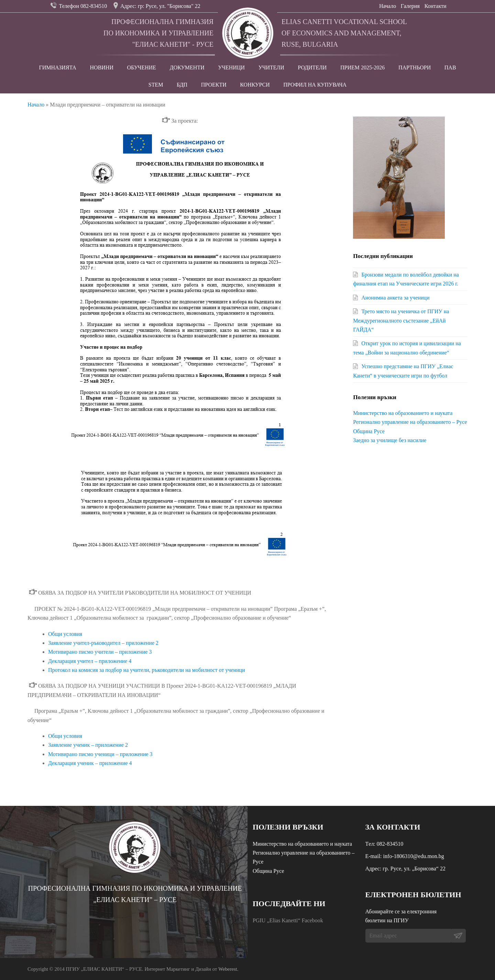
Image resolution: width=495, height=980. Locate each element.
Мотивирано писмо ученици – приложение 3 (100, 754)
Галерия (410, 6)
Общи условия (65, 634)
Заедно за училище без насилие (390, 440)
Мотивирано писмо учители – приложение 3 (100, 652)
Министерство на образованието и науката (403, 413)
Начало (388, 6)
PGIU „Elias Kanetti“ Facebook (288, 920)
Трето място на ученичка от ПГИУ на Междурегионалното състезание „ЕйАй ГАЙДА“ (401, 320)
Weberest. (228, 969)
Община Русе (369, 431)
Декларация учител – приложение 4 (90, 661)
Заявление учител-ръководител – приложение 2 (103, 643)
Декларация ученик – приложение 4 (90, 763)
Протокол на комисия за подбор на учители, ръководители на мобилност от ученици (147, 670)
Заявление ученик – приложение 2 (88, 745)
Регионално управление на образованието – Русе (410, 422)
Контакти (436, 6)
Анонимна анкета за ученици (395, 298)
